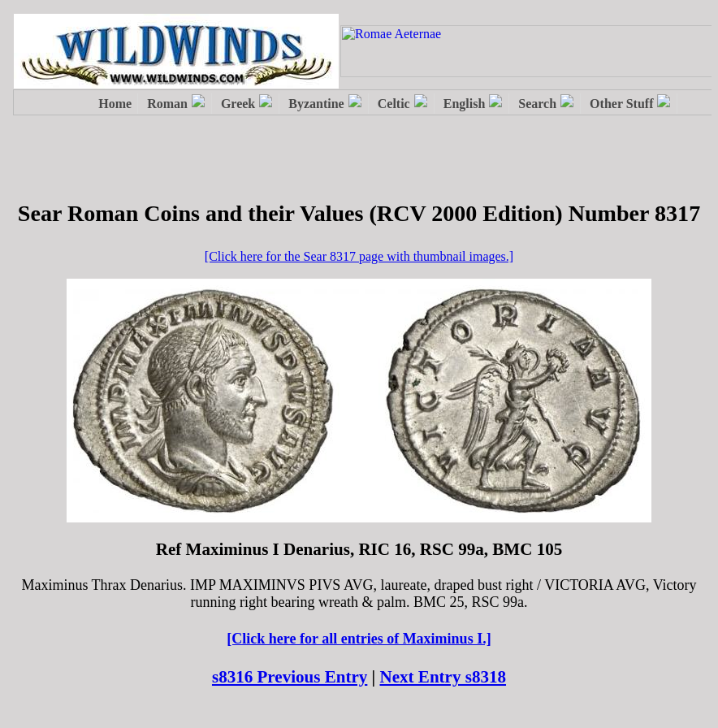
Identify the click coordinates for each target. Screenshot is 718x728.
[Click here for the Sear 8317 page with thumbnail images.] (359, 256)
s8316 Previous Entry (290, 677)
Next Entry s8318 (443, 677)
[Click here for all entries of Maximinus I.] (359, 639)
